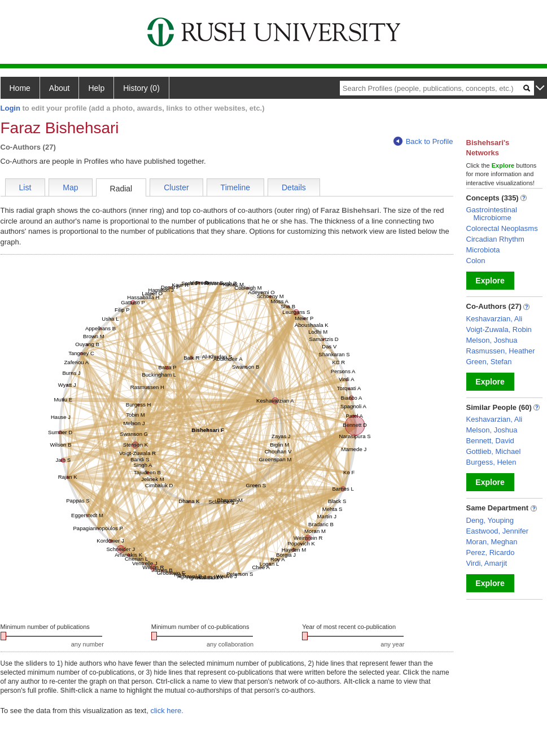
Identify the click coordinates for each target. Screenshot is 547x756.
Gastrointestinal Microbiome (492, 214)
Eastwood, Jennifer (498, 531)
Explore (490, 281)
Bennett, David (490, 441)
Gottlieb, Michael (494, 451)
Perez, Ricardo (491, 552)
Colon (476, 261)
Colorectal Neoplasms (502, 228)
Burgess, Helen (491, 462)
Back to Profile (423, 141)
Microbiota (483, 250)
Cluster (176, 187)
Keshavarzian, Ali (495, 319)
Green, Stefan (489, 362)
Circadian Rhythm (495, 239)
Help (96, 88)
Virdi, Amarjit (487, 563)
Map (70, 187)
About (60, 88)
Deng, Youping (490, 520)
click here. (167, 711)
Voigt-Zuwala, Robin (499, 329)
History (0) (141, 88)
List (25, 187)
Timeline (235, 187)
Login (10, 108)
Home (20, 88)
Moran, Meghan (492, 542)
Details (294, 187)
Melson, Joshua (492, 340)
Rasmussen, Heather (501, 351)
